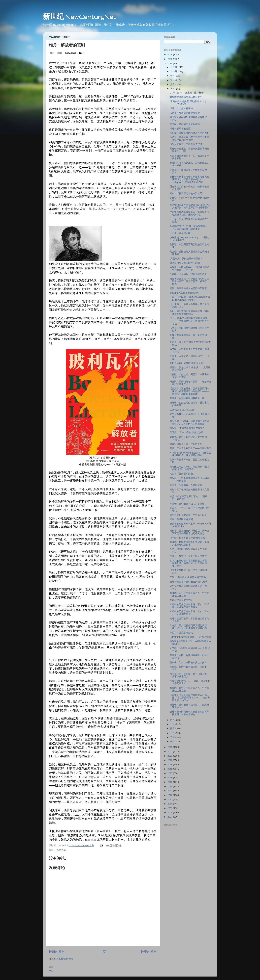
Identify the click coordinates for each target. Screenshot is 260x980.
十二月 (174, 67)
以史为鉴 (61, 850)
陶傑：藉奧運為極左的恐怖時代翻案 (188, 288)
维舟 (60, 53)
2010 (170, 804)
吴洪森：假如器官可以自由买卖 (186, 485)
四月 (173, 729)
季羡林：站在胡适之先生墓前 (185, 124)
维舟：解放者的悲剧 (180, 129)
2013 (170, 791)
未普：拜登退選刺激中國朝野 (185, 113)
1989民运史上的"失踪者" (182, 410)
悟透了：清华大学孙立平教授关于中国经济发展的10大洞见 (189, 139)
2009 (170, 808)
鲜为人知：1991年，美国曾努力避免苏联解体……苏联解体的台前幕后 (190, 423)
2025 (170, 59)
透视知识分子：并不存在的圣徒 (186, 444)
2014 (170, 786)
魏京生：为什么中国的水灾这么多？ (188, 662)
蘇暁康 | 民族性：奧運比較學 (184, 293)
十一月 (174, 71)
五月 (173, 724)
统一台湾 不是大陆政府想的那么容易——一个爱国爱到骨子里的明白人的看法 (189, 321)
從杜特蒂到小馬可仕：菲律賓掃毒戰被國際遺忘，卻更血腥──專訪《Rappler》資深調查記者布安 (189, 179)
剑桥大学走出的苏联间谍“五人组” (187, 363)
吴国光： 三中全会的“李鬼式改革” (187, 432)
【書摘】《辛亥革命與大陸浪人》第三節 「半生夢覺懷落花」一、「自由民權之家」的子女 (190, 698)
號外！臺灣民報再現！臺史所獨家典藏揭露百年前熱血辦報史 (189, 713)
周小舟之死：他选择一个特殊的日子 (188, 515)
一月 (173, 742)
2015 (170, 782)
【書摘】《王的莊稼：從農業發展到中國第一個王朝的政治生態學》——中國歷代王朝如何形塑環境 (189, 391)
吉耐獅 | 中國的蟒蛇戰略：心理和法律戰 (190, 637)
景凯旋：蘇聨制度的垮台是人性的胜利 (189, 133)
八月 (173, 85)
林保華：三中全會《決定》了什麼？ (188, 504)
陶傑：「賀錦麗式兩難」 (182, 474)
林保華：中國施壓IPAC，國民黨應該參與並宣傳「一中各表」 (190, 269)
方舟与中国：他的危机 (181, 600)
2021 (170, 756)
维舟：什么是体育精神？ (182, 108)
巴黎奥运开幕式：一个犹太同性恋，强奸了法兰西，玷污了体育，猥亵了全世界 (189, 281)
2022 (170, 752)
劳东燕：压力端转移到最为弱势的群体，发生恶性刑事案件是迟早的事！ (189, 627)
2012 (170, 795)
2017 (170, 773)
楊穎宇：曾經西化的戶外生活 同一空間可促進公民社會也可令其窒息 (189, 532)
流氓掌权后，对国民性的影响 (185, 263)
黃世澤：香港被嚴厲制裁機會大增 (187, 398)
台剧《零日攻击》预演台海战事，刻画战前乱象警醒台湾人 (189, 313)
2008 (170, 812)
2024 (170, 63)
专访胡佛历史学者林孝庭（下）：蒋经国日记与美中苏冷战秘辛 (189, 606)
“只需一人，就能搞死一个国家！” (187, 259)
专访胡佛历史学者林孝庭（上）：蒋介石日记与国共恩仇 (189, 613)
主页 (103, 952)
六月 (173, 720)
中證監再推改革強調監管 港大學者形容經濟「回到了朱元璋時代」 (189, 213)
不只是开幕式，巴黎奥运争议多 (186, 144)
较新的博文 (57, 952)
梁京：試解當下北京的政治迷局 (186, 193)
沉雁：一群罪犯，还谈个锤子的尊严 (188, 556)
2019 (170, 764)
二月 (173, 737)
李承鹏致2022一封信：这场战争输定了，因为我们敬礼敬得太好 (188, 227)
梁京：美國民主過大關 (181, 519)
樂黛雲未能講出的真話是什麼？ (186, 97)
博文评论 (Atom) (65, 959)
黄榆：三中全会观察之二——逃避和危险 (190, 448)
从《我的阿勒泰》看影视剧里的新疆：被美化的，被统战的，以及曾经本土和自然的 (189, 563)
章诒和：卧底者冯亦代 (181, 633)
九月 (173, 80)
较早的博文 (149, 952)
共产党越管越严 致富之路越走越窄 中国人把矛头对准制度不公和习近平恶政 (190, 206)
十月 (173, 76)
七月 (173, 89)
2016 (170, 778)
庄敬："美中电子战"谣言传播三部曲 (188, 577)
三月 (173, 733)
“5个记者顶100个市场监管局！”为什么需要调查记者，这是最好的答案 (190, 454)
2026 (170, 55)
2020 (170, 760)
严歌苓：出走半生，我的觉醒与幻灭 (188, 274)
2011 (170, 799)
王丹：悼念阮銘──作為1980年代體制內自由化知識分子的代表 (190, 298)
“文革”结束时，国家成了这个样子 (187, 93)
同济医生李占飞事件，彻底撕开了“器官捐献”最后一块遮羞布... (190, 468)
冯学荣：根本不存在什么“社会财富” (188, 538)
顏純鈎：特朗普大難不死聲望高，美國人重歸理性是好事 (189, 543)
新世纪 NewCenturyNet (79, 17)
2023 (170, 747)
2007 (170, 817)
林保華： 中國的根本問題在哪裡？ (187, 428)
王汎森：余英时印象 (180, 233)
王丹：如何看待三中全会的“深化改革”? (190, 582)
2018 (170, 769)
